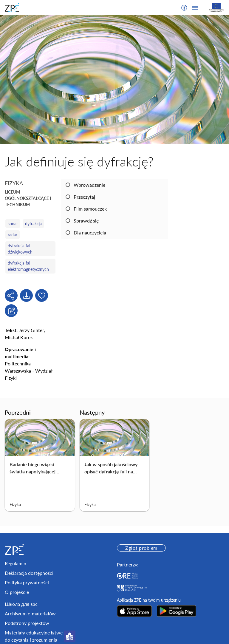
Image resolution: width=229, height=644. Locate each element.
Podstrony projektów (27, 623)
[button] (184, 8)
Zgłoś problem (141, 548)
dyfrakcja (33, 224)
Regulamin (16, 563)
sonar (13, 224)
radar (13, 235)
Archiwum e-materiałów (30, 613)
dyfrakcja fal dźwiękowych (20, 249)
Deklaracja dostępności (29, 573)
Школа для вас (21, 604)
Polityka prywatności (27, 582)
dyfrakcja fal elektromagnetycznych (28, 266)
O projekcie (17, 592)
